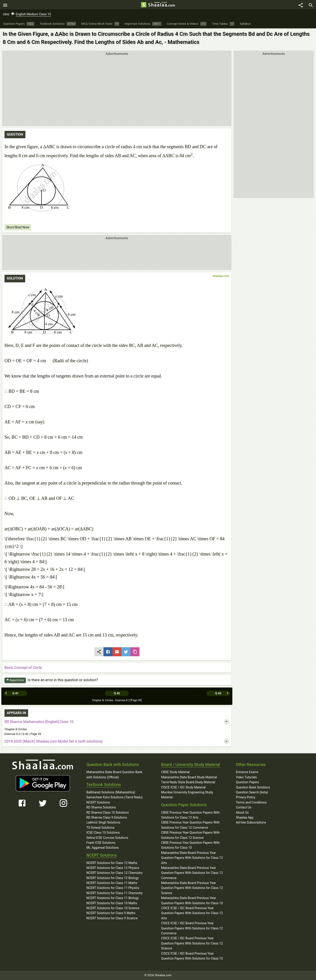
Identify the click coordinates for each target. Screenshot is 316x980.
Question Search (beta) (252, 792)
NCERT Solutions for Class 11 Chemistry (114, 893)
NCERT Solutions (98, 802)
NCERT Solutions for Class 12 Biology (113, 878)
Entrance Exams (247, 772)
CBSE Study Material (175, 772)
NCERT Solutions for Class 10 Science (113, 908)
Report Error (15, 681)
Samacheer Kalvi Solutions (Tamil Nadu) (114, 797)
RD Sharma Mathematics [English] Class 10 (39, 722)
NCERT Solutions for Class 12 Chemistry (114, 873)
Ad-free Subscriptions (251, 822)
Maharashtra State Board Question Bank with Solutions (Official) (114, 775)
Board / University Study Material (190, 764)
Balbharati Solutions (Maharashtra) (111, 792)
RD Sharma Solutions (101, 807)
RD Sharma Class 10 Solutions (108, 812)
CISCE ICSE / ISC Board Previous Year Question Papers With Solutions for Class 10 (192, 956)
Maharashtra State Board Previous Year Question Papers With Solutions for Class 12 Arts (192, 858)
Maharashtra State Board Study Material (189, 777)
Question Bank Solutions (253, 787)
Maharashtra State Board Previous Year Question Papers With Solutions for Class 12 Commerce (192, 873)
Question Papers (248, 782)
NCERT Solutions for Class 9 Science (112, 918)
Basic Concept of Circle (23, 668)
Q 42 (117, 693)
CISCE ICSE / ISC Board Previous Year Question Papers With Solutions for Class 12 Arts (192, 913)
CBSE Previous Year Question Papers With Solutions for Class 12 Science (190, 835)
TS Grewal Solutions (100, 827)
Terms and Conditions (251, 802)
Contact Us (244, 807)
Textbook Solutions (104, 785)
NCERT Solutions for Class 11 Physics (113, 888)
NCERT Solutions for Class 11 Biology (113, 898)
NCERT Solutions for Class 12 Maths (112, 863)
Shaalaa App (245, 817)
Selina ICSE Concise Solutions (107, 837)
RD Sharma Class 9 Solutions (107, 817)
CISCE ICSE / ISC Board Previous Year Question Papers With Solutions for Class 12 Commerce (192, 928)
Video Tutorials (246, 777)
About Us (242, 812)
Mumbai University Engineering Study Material (187, 795)
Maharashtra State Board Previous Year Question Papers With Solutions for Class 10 (192, 900)
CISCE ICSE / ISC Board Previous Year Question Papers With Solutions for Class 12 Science (192, 943)
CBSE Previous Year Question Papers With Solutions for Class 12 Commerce (190, 825)
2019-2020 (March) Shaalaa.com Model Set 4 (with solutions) (54, 741)
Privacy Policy (246, 797)
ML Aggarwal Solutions (103, 848)
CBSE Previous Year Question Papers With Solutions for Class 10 (190, 845)
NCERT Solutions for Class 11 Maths (112, 883)
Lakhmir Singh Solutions (103, 822)
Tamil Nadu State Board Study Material (188, 782)
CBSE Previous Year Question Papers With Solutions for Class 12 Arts (190, 815)
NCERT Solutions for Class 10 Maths (112, 903)
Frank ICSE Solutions (101, 842)
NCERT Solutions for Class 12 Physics (113, 868)
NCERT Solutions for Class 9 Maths (111, 913)
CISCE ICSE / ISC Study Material (183, 787)
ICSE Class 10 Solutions (103, 833)
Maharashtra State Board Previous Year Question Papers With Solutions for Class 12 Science (192, 888)
